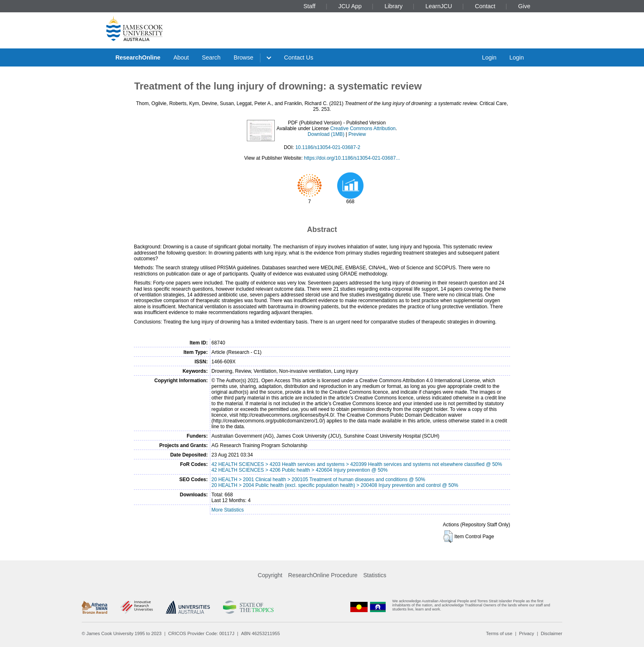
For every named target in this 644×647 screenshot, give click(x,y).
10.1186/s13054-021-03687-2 (328, 147)
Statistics (375, 575)
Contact (485, 6)
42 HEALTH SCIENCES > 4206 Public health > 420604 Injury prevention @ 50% (300, 470)
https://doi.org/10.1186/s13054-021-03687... (352, 158)
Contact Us (299, 57)
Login (489, 57)
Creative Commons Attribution (363, 128)
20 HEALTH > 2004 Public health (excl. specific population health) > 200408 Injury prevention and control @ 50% (335, 485)
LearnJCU (439, 6)
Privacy (527, 633)
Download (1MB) (326, 134)
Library (393, 6)
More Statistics (228, 510)
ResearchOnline (138, 57)
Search (211, 57)
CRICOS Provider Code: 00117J (201, 633)
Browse (244, 57)
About (181, 57)
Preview (357, 134)
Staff (309, 6)
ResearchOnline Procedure (323, 575)
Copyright (270, 575)
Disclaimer (552, 633)
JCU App (350, 6)
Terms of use (499, 633)
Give (524, 6)
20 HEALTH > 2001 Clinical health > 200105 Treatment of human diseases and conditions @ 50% (318, 480)
